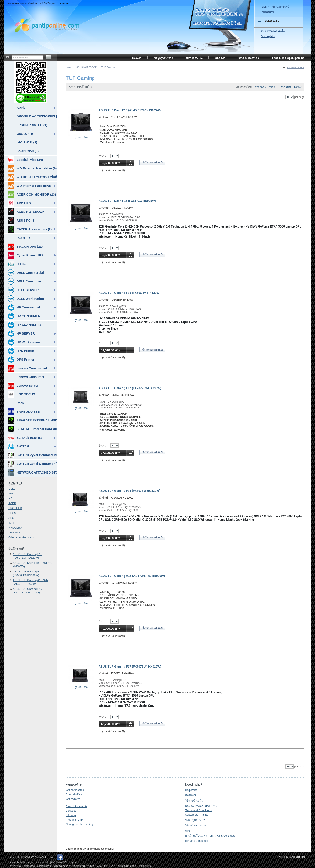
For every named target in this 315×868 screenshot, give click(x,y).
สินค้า (272, 87)
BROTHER (15, 508)
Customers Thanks (197, 815)
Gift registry (73, 799)
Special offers (74, 794)
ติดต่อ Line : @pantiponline (288, 58)
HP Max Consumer (197, 841)
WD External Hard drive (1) (32, 168)
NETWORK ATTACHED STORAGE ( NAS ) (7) (32, 472)
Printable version (296, 67)
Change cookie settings (80, 824)
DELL (12, 489)
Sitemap (71, 815)
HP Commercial (24, 307)
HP (10, 498)
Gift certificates (75, 790)
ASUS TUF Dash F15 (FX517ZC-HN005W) (127, 201)
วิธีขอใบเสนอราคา (196, 826)
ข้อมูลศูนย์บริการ (195, 820)
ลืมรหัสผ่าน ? (269, 12)
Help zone (191, 790)
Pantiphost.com (297, 857)
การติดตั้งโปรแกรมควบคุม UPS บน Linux (210, 836)
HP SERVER (21, 333)
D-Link (17, 264)
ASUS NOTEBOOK (87, 67)
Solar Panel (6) (28, 151)
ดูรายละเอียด (81, 137)
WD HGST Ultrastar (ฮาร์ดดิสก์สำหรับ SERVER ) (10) (32, 177)
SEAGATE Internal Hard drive (32, 429)
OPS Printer (21, 360)
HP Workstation (24, 342)
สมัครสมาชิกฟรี (280, 7)
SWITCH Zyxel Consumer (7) (32, 464)
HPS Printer (21, 351)
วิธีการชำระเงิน (194, 801)
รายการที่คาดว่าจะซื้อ (273, 31)
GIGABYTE (25, 134)
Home (69, 67)
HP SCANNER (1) (25, 325)
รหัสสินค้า (260, 87)
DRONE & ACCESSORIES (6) (37, 116)
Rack (20, 403)
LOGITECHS (21, 394)
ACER (12, 503)
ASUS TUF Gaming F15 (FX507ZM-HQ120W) (129, 491)
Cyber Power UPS (26, 255)
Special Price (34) (25, 160)
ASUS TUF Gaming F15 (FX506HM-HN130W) (129, 293)
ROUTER (23, 238)
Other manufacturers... (22, 537)
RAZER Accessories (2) (30, 229)
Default (298, 87)
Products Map (74, 820)
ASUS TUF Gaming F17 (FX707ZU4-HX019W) (130, 667)
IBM (11, 494)
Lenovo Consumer (31, 377)
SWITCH (18, 446)
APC (11, 518)
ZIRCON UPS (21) (25, 247)
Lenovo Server (23, 386)
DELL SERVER (23, 290)
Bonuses (71, 811)
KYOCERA (15, 528)
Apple (21, 108)
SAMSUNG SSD (24, 412)
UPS (188, 831)
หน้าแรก (137, 58)
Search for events (76, 806)
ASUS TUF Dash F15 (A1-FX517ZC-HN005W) (130, 110)
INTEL (12, 523)
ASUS (12, 513)
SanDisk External (25, 438)
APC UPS (19, 203)
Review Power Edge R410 (201, 806)
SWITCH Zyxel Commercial (32, 455)
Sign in (266, 7)
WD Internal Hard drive (29, 186)
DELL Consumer (24, 281)
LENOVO (14, 533)
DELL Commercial (26, 273)
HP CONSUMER (24, 316)
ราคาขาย (286, 87)
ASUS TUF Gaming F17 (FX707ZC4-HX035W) (130, 388)
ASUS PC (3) (22, 221)
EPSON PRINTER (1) (32, 125)
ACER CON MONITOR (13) (32, 194)
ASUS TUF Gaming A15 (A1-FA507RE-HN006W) (132, 576)
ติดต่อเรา (190, 795)
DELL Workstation (26, 299)
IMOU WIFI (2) (27, 142)
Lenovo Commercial (27, 368)
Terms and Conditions (198, 810)
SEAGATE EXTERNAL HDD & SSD (32, 420)
